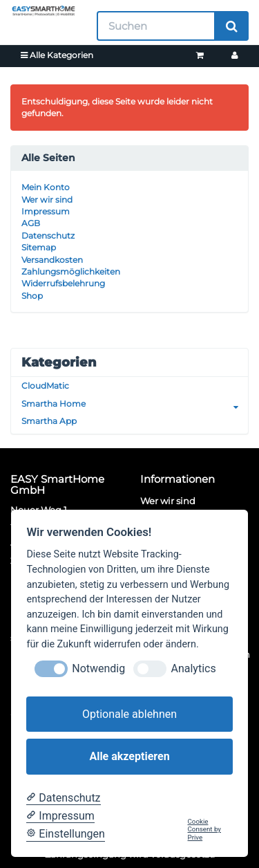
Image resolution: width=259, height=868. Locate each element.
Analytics (193, 668)
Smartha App (49, 421)
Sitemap (39, 247)
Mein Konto (46, 187)
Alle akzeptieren (129, 756)
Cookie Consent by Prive (204, 829)
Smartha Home (135, 404)
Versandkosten (52, 260)
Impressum (46, 211)
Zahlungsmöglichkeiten (71, 271)
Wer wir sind (47, 200)
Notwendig (98, 668)
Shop (32, 296)
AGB (31, 223)
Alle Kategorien (57, 55)
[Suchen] (156, 26)
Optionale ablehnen (129, 714)
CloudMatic (45, 386)
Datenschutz (48, 236)
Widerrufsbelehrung (63, 283)
